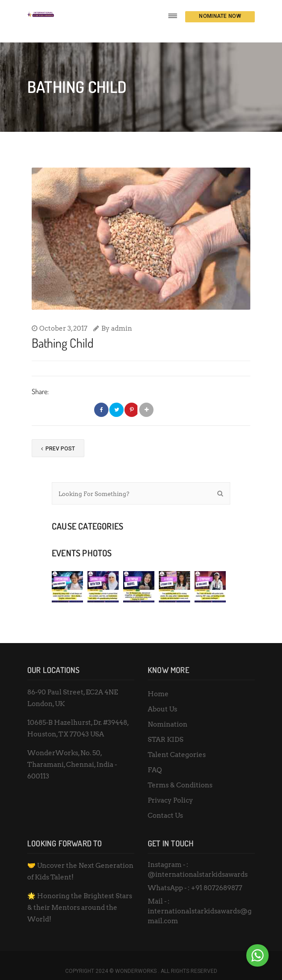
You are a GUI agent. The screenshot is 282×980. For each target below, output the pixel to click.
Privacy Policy (170, 789)
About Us (162, 698)
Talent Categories (177, 744)
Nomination (168, 713)
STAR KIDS (166, 728)
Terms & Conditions (180, 774)
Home (158, 683)
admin (122, 317)
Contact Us (165, 804)
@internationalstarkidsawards (198, 863)
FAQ (155, 759)
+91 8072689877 (217, 877)
